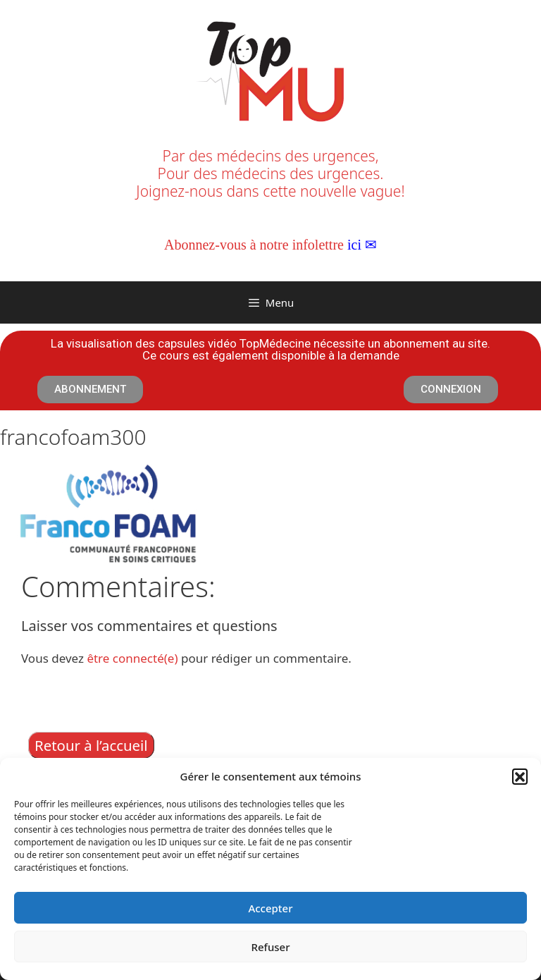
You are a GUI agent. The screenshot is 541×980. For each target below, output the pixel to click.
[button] (520, 776)
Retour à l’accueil (91, 745)
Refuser (270, 947)
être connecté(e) (132, 658)
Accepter (270, 908)
